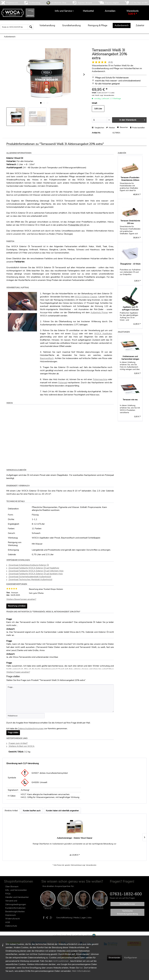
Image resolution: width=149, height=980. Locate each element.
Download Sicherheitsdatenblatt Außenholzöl (29, 577)
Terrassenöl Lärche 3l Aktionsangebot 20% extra (92, 839)
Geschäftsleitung (64, 918)
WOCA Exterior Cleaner (86, 297)
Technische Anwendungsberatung (127, 912)
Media (76, 918)
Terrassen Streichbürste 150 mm (130, 222)
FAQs (8, 894)
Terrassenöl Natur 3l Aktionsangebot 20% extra (127, 839)
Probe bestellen (137, 128)
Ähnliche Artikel (11, 811)
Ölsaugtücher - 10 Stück (130, 264)
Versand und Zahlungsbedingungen (16, 903)
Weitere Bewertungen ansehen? (21, 599)
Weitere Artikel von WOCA (20, 746)
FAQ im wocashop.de (120, 886)
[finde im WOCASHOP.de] (17, 27)
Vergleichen (98, 128)
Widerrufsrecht (12, 919)
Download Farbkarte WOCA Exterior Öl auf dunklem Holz (35, 574)
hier (81, 968)
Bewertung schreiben (17, 606)
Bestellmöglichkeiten (15, 912)
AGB (8, 922)
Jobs (90, 918)
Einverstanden (114, 958)
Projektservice (12, 3)
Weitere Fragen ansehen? (18, 672)
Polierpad (63, 383)
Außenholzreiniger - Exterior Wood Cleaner (22, 839)
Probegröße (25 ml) (77, 225)
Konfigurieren (131, 958)
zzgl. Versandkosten (107, 95)
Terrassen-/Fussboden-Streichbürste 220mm (130, 179)
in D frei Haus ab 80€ (139, 3)
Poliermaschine (100, 379)
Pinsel (75, 334)
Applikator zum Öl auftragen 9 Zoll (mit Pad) (130, 308)
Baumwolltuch (47, 358)
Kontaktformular (127, 904)
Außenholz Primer (99, 313)
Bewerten (122, 127)
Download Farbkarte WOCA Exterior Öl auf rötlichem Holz (35, 571)
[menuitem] (63, 11)
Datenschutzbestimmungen (31, 729)
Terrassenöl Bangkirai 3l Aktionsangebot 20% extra (57, 839)
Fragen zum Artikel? (17, 743)
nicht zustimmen (61, 961)
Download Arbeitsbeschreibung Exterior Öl (28, 565)
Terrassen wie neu (130, 400)
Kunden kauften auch (32, 811)
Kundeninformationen (15, 908)
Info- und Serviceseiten (16, 890)
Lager (83, 918)
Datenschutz (11, 926)
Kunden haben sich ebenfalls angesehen (62, 811)
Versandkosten (91, 865)
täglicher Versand (85, 3)
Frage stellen (13, 733)
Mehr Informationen (81, 971)
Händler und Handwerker (17, 897)
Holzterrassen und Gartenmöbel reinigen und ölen (130, 358)
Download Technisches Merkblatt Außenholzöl (29, 580)
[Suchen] (31, 27)
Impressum (11, 915)
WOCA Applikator (103, 334)
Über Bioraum (12, 887)
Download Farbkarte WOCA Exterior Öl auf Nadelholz (33, 568)
